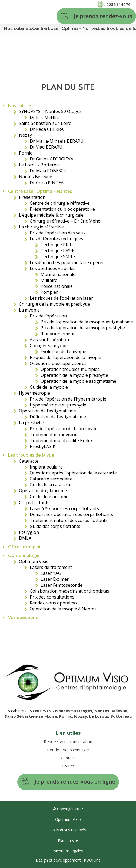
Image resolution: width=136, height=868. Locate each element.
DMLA (25, 538)
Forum (68, 766)
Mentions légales (68, 851)
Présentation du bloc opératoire (62, 209)
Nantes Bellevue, (111, 711)
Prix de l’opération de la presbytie (64, 429)
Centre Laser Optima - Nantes (65, 28)
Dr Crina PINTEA (47, 183)
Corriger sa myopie (49, 346)
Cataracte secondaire (51, 479)
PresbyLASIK (43, 446)
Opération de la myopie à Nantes (63, 609)
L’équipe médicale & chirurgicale (51, 215)
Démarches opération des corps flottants (71, 514)
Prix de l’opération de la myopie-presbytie (83, 328)
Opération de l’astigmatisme (47, 411)
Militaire (49, 280)
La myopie (29, 310)
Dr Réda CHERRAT (48, 129)
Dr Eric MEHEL (44, 117)
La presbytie (31, 423)
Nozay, (82, 716)
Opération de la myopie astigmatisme (78, 381)
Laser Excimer (55, 579)
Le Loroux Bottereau (40, 165)
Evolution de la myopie (63, 351)
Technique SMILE (58, 257)
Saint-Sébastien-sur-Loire (45, 123)
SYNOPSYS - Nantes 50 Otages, (62, 711)
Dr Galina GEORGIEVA (52, 159)
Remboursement (58, 334)
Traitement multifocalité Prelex (61, 440)
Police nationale (57, 286)
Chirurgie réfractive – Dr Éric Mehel (66, 221)
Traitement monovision (54, 435)
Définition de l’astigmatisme (58, 417)
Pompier (49, 292)
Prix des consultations (52, 597)
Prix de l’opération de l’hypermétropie (68, 399)
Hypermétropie (34, 393)
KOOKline (92, 860)
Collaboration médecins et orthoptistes (69, 591)
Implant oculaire (46, 467)
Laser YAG (51, 573)
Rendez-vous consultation (68, 741)
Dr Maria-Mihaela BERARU (57, 141)
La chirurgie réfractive (41, 227)
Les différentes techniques (57, 239)
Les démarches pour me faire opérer (67, 262)
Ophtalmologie (24, 555)
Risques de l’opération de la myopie (65, 357)
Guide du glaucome (49, 497)
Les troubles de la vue (31, 455)
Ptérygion (29, 532)
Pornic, (67, 716)
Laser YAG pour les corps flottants (64, 508)
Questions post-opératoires (58, 363)
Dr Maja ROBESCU (48, 171)
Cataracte (29, 461)
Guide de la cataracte (51, 485)
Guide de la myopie (49, 387)
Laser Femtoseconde (62, 585)
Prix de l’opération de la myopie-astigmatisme (87, 322)
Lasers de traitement (51, 567)
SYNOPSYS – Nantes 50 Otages (50, 111)
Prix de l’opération (48, 316)
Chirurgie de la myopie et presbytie (54, 304)
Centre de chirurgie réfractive (60, 203)
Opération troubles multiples (70, 369)
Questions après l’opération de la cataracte (73, 473)
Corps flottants (34, 503)
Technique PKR (56, 245)
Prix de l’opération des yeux (58, 233)
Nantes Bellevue (36, 177)
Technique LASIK (58, 251)
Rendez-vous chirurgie (68, 750)
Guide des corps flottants (55, 526)
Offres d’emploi (24, 547)
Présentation (32, 197)
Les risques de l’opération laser (61, 298)
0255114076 (114, 4)
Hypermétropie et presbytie (58, 405)
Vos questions (23, 617)
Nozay (25, 135)
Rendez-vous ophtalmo (53, 603)
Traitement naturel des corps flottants (69, 520)
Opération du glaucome (43, 491)
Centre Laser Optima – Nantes (40, 191)
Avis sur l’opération (49, 340)
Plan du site (68, 840)
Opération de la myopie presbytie (74, 375)
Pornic (25, 153)
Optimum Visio (34, 561)
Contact (68, 758)
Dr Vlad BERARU (46, 147)
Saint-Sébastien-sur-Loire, (32, 716)
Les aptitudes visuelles (53, 268)
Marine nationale (58, 274)
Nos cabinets (18, 28)
